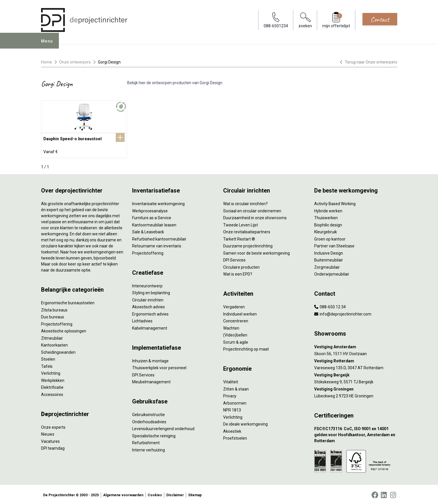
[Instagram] (393, 494)
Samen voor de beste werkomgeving (256, 252)
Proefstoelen (235, 437)
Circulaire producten (241, 266)
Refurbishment (146, 442)
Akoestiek (232, 430)
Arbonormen (235, 402)
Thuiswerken (326, 217)
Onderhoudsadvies (149, 421)
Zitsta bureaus (54, 309)
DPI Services (143, 374)
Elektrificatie (52, 386)
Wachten (231, 327)
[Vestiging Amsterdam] (356, 346)
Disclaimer (175, 494)
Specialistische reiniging (154, 435)
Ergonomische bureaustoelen (68, 302)
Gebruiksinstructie (148, 413)
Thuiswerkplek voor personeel (159, 367)
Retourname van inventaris (157, 245)
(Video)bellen (235, 334)
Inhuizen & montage (150, 360)
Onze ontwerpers (75, 62)
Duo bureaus (53, 316)
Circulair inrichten (148, 299)
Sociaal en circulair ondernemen (252, 210)
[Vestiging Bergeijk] (356, 374)
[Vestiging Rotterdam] (356, 360)
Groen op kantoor (330, 238)
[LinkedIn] (384, 494)
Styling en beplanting (151, 292)
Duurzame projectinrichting (248, 245)
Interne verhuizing (148, 449)
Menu (49, 45)
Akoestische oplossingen (64, 330)
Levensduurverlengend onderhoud (163, 428)
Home (47, 62)
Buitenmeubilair (329, 259)
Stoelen (48, 358)
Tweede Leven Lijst (241, 224)
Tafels (47, 365)
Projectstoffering (57, 323)
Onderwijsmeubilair (332, 273)
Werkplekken (53, 379)
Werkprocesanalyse (150, 210)
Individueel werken (240, 313)
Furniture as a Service (152, 217)
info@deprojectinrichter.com (343, 313)
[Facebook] (375, 494)
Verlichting (51, 372)
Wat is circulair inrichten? (245, 203)
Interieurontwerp (147, 285)
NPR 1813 (232, 409)
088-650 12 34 (330, 306)
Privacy (230, 395)
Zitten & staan (236, 388)
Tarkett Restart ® (239, 238)
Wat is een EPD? (238, 273)
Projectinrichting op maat (246, 348)
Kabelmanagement (150, 327)
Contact (380, 19)
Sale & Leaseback (148, 231)
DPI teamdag (53, 447)
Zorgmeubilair (327, 266)
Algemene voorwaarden (123, 494)
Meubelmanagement (151, 381)
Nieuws (48, 433)
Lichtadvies (142, 320)
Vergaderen (234, 306)
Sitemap (195, 494)
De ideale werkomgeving (245, 423)
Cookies (155, 494)
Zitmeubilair (52, 337)
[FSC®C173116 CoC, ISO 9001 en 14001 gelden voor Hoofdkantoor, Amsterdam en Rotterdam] (356, 434)
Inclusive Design (329, 252)
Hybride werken (328, 210)
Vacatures (50, 440)
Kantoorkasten (54, 344)
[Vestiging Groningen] (356, 388)
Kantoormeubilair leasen (154, 224)
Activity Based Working (335, 203)
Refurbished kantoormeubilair (159, 238)
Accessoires (52, 393)
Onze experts (53, 426)
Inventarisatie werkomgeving (158, 203)
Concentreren (236, 320)
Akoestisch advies (148, 306)
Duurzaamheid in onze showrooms (255, 217)
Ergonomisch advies (150, 313)
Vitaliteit (231, 381)
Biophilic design (328, 224)
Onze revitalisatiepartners (247, 231)
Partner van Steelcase (334, 245)
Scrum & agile (236, 341)
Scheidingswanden (58, 351)
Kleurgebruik (326, 231)
